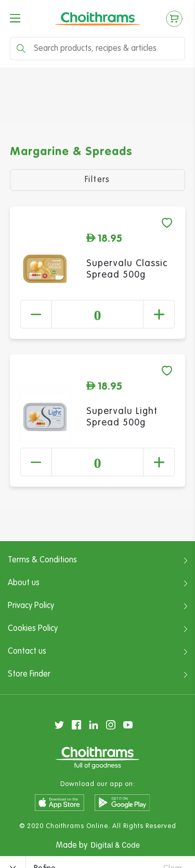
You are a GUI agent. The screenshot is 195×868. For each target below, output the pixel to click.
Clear (173, 849)
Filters (97, 180)
